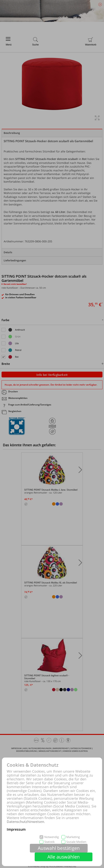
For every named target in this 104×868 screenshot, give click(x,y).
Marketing (73, 837)
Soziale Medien (76, 842)
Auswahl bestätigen (59, 848)
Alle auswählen (64, 857)
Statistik (49, 842)
